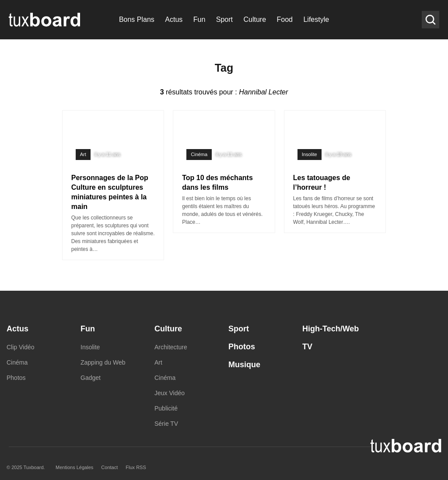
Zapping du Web (103, 362)
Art (83, 154)
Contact (109, 467)
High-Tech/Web (331, 329)
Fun (199, 19)
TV (307, 347)
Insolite (310, 154)
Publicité (166, 408)
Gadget (91, 378)
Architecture (171, 347)
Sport (224, 19)
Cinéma (199, 154)
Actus (174, 19)
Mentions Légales (74, 467)
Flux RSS (136, 467)
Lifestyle (316, 19)
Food (285, 19)
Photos (16, 378)
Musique (244, 365)
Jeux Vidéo (170, 393)
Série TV (166, 424)
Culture (255, 19)
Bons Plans (137, 19)
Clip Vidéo (21, 347)
